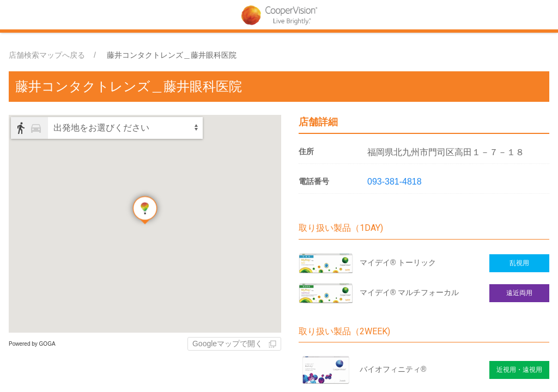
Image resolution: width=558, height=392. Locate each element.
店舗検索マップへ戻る (47, 55)
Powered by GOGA (32, 344)
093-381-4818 (395, 182)
